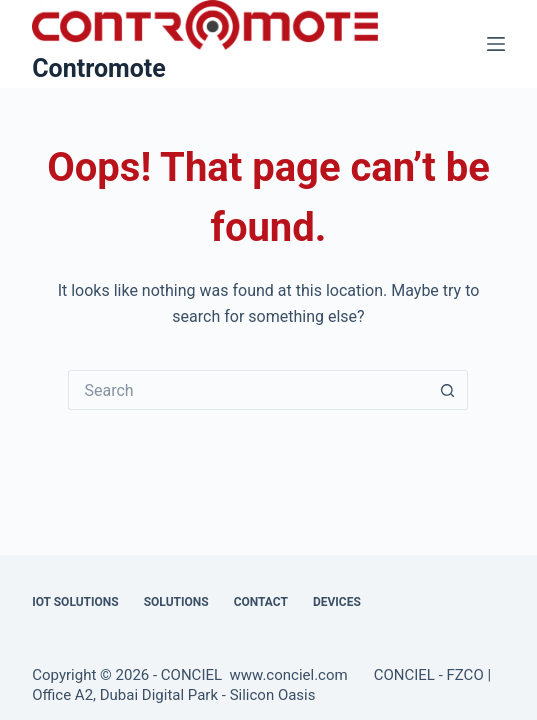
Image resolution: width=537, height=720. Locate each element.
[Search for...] (248, 390)
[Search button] (448, 390)
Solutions (176, 602)
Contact (261, 602)
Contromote (99, 68)
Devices (337, 602)
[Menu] (496, 44)
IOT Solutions (75, 602)
